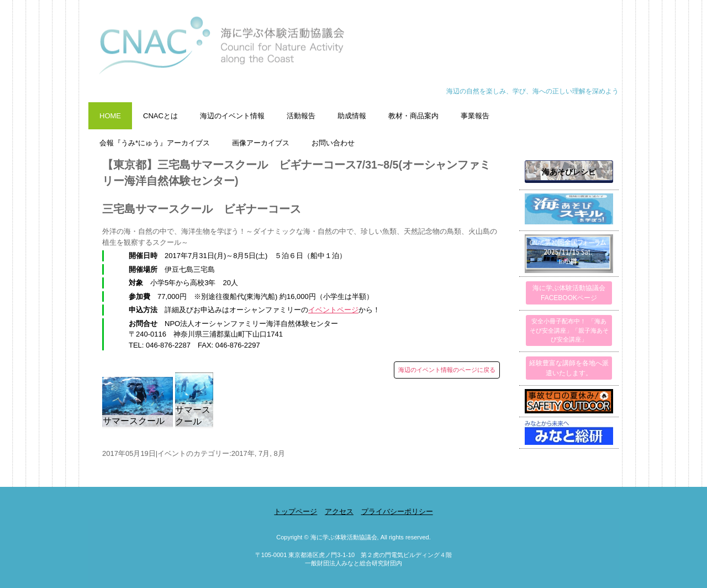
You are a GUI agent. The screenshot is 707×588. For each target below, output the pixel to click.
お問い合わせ (333, 143)
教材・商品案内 (413, 116)
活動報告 (301, 116)
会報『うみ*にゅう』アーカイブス (155, 143)
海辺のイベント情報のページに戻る (447, 370)
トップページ (296, 511)
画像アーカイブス (261, 143)
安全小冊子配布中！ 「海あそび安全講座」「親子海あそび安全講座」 (569, 330)
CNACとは (160, 116)
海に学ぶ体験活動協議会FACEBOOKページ (569, 293)
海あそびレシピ (569, 172)
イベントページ (333, 310)
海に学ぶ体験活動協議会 (353, 51)
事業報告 (475, 116)
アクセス (339, 511)
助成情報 (352, 116)
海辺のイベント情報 (232, 116)
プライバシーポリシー (397, 511)
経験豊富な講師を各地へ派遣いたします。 (569, 368)
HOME (110, 116)
